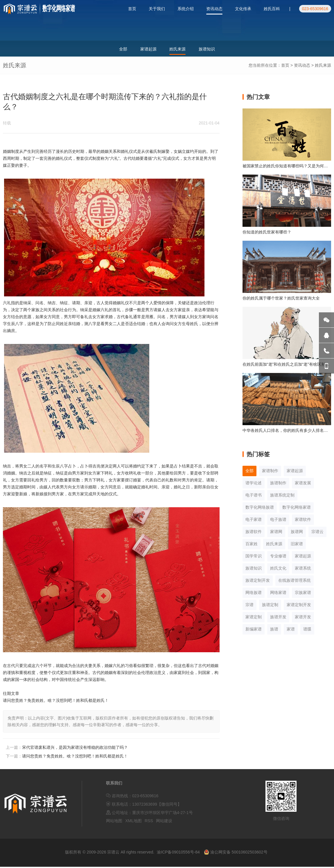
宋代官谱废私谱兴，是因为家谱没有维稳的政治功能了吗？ (75, 749)
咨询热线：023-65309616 (132, 797)
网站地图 (114, 822)
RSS (149, 822)
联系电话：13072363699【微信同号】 (144, 806)
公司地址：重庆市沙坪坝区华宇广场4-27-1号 (149, 814)
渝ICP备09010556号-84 (178, 853)
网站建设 (164, 822)
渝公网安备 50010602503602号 (236, 853)
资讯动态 (214, 9)
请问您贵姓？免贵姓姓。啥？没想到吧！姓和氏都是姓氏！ (75, 758)
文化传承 (243, 9)
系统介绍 (186, 9)
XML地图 (133, 822)
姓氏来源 (323, 67)
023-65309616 (315, 9)
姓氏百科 (272, 9)
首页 (132, 9)
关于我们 (157, 9)
